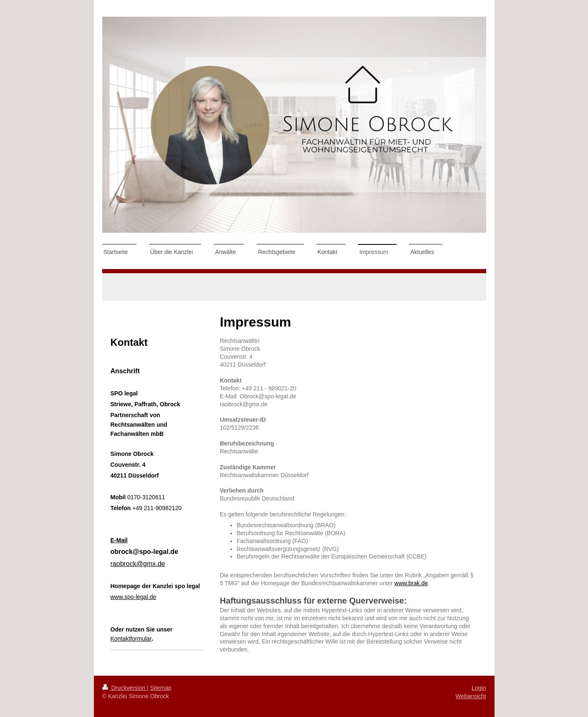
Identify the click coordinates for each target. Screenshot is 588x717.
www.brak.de (411, 583)
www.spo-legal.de (134, 597)
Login (479, 688)
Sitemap (161, 688)
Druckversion (125, 688)
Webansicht (471, 696)
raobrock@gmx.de (138, 564)
